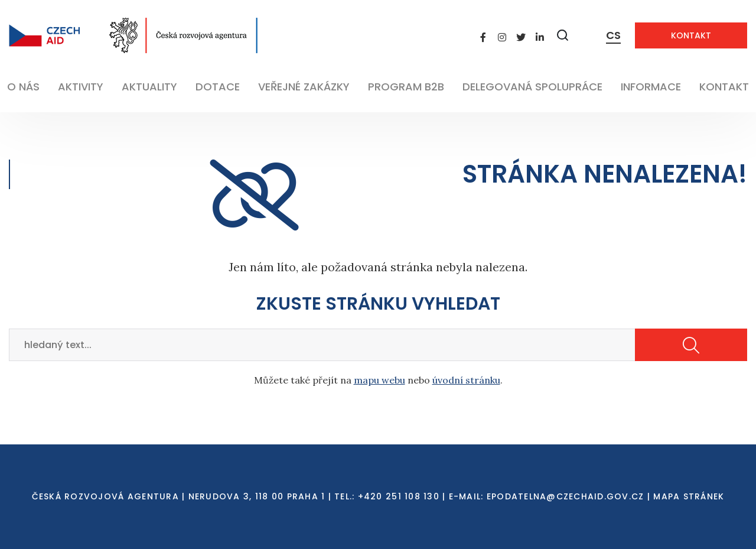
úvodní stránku (466, 380)
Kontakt (691, 35)
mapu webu (379, 380)
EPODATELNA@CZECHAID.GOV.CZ (566, 496)
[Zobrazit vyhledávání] (563, 35)
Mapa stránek (689, 496)
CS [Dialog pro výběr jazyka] (613, 35)
